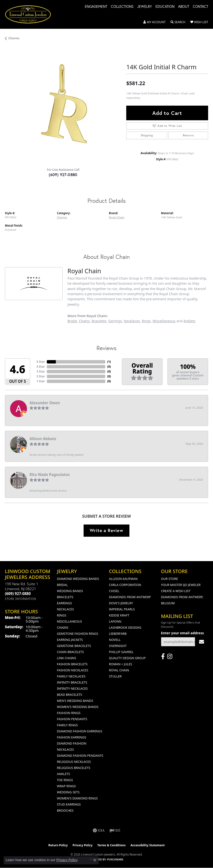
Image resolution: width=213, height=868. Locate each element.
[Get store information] (21, 599)
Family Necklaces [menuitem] (71, 676)
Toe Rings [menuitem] (65, 780)
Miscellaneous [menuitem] (70, 621)
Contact (200, 7)
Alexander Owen (45, 403)
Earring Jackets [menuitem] (70, 640)
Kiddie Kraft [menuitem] (119, 615)
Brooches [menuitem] (65, 810)
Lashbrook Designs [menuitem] (125, 627)
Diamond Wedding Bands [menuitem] (78, 579)
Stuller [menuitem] (115, 676)
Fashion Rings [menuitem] (69, 713)
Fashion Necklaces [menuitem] (73, 670)
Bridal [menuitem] (63, 585)
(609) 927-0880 (63, 175)
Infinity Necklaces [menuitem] (73, 688)
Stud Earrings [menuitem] (69, 804)
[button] (155, 22)
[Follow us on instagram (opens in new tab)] (170, 656)
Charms (14, 38)
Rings (146, 321)
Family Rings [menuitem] (68, 725)
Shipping (147, 135)
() (109, 362)
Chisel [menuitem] (114, 591)
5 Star (41, 362)
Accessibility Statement (147, 845)
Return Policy (58, 845)
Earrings (115, 321)
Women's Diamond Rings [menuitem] (77, 798)
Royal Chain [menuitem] (119, 670)
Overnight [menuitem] (118, 646)
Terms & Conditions (112, 845)
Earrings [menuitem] (65, 603)
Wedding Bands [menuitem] (70, 591)
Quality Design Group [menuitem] (127, 658)
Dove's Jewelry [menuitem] (121, 603)
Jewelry (145, 7)
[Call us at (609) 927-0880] (18, 594)
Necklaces (132, 321)
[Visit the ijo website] (115, 830)
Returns (188, 135)
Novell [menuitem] (115, 640)
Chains (84, 321)
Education (165, 7)
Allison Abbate (43, 439)
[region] (63, 105)
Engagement (96, 7)
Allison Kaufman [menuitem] (123, 579)
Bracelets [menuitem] (65, 597)
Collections (122, 7)
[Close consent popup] (95, 860)
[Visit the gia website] (99, 830)
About (184, 7)
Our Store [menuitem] (170, 579)
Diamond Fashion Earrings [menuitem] (80, 731)
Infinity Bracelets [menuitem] (72, 682)
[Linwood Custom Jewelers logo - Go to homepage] (31, 14)
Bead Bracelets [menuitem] (70, 695)
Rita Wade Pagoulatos (50, 474)
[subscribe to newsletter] (202, 642)
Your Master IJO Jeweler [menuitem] (181, 585)
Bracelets (99, 321)
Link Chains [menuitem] (67, 658)
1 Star (41, 381)
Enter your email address (183, 633)
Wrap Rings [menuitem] (66, 786)
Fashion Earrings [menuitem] (72, 737)
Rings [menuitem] (62, 615)
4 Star (41, 367)
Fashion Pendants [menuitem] (72, 719)
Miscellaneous (164, 321)
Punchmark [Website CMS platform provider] (115, 859)
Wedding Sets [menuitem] (68, 792)
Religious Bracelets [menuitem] (74, 768)
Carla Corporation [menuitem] (125, 585)
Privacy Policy (83, 845)
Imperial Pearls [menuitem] (122, 609)
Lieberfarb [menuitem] (118, 634)
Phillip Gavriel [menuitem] (121, 652)
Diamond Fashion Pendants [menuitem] (80, 756)
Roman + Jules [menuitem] (121, 664)
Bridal (72, 321)
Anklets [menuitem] (64, 774)
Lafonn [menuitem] (115, 621)
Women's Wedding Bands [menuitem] (78, 707)
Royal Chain (117, 217)
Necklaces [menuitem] (66, 609)
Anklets (189, 321)
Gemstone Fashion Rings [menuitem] (78, 634)
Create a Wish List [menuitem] (176, 591)
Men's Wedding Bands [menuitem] (75, 701)
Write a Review (106, 530)
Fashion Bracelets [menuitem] (72, 664)
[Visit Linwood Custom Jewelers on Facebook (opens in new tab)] (163, 656)
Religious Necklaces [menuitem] (74, 762)
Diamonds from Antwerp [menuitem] (130, 597)
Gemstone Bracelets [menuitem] (74, 646)
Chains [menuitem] (63, 627)
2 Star (41, 376)
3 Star (41, 371)
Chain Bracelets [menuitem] (71, 652)
